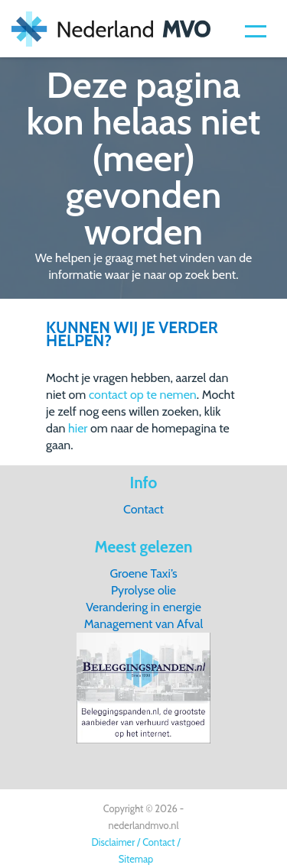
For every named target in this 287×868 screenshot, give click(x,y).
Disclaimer (113, 842)
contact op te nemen (143, 395)
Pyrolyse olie (143, 590)
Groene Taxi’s (143, 573)
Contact (143, 509)
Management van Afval (144, 624)
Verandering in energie (143, 607)
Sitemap (136, 859)
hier (78, 428)
